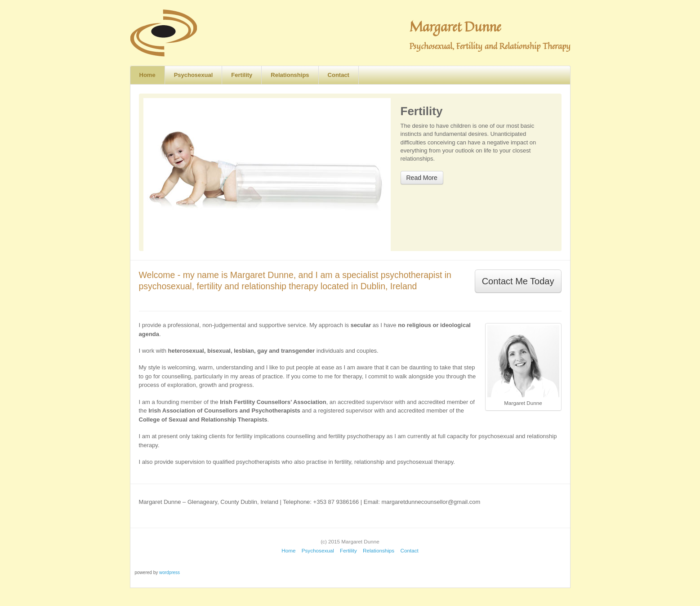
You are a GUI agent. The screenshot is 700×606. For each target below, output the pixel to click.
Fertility (242, 75)
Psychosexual (194, 75)
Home (147, 75)
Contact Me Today (518, 281)
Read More (422, 178)
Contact (339, 75)
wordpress (169, 572)
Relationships (290, 75)
